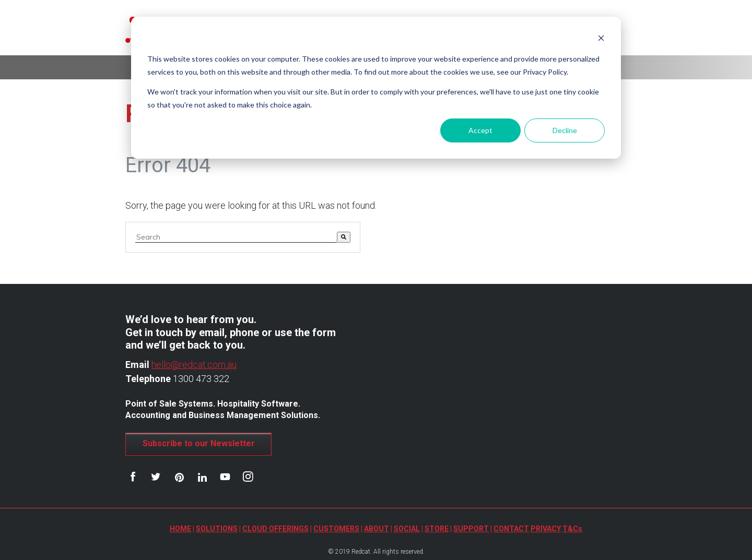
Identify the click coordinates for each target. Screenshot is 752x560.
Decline (565, 130)
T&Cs (572, 529)
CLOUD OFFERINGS (275, 529)
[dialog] (376, 88)
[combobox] (236, 237)
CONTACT (511, 529)
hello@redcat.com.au (194, 365)
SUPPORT (471, 529)
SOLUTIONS (217, 529)
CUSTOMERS (336, 529)
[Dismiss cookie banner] (601, 39)
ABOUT (377, 529)
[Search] (344, 237)
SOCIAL (407, 529)
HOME (180, 529)
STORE (437, 529)
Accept (480, 130)
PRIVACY (546, 529)
